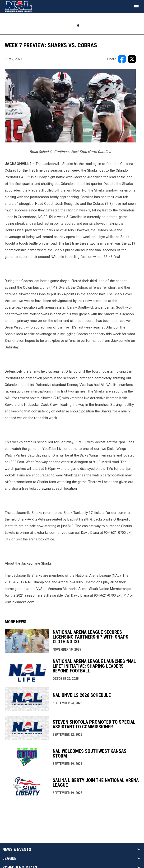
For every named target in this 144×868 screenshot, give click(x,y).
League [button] (9, 859)
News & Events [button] (17, 850)
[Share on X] (132, 59)
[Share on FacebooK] (122, 59)
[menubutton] (136, 7)
